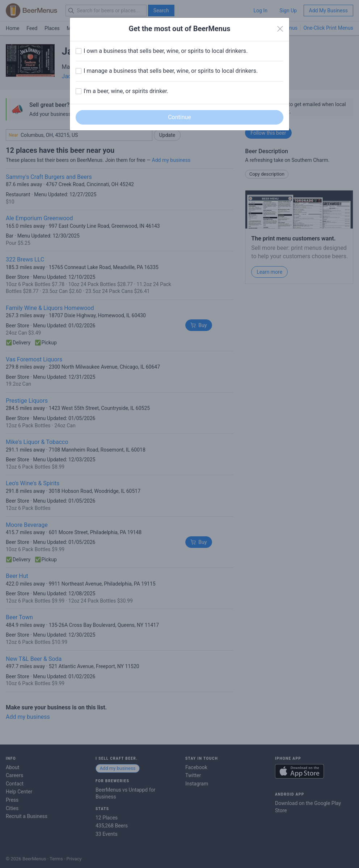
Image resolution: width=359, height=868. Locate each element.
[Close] (280, 29)
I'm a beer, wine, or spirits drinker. (126, 91)
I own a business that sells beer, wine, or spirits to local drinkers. (166, 51)
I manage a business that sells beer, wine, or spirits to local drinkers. (171, 71)
